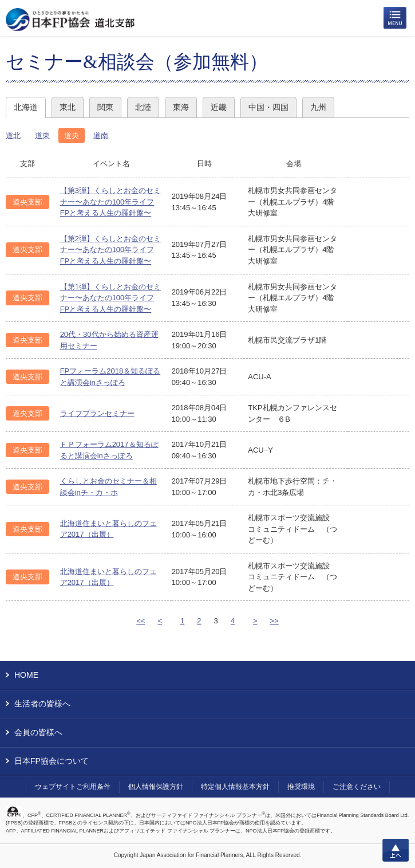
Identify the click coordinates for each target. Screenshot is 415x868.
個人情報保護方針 (156, 787)
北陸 (143, 107)
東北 (68, 107)
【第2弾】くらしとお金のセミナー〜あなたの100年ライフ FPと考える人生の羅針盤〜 (110, 250)
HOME (26, 675)
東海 (181, 107)
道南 (101, 135)
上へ (396, 850)
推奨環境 (301, 787)
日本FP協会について (52, 761)
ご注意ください (357, 787)
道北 (13, 135)
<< (141, 621)
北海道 (26, 107)
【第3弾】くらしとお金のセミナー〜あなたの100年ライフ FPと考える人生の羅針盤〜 (110, 202)
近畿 (219, 107)
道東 (42, 135)
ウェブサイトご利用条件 (73, 787)
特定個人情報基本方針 (235, 787)
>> (274, 621)
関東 (105, 107)
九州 (318, 107)
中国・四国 (268, 107)
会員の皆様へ (38, 732)
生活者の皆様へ (42, 704)
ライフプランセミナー (97, 413)
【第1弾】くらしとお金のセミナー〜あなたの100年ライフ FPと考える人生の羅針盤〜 (110, 298)
